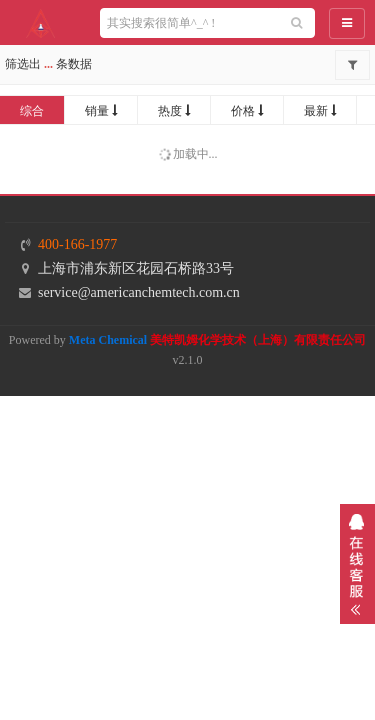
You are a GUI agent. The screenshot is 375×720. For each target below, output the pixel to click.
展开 (357, 564)
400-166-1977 (77, 244)
